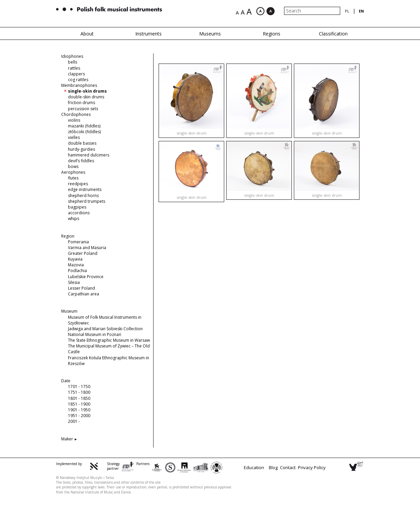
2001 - (74, 421)
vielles (74, 137)
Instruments (148, 34)
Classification (333, 34)
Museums (210, 34)
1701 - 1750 (79, 386)
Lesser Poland (81, 288)
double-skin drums (86, 97)
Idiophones (72, 56)
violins (74, 120)
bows (73, 166)
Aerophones (73, 172)
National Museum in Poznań (95, 334)
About (87, 34)
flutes (73, 178)
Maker (67, 439)
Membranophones (79, 85)
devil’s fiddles (81, 161)
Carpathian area (84, 294)
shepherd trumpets (87, 201)
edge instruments (85, 189)
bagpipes (77, 207)
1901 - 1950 (79, 410)
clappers (76, 74)
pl (347, 11)
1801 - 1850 (79, 398)
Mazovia (76, 265)
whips (74, 219)
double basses (82, 143)
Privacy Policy (312, 467)
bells (73, 62)
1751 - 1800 (79, 392)
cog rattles (78, 80)
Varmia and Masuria (87, 248)
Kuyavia (75, 259)
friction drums (81, 103)
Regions (272, 34)
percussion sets (83, 109)
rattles (74, 68)
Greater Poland (83, 253)
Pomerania (78, 242)
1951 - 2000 (79, 416)
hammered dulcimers (89, 155)
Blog (273, 467)
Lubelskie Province (86, 277)
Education (254, 467)
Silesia (74, 282)
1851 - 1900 (79, 404)
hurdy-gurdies (81, 149)
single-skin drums (87, 91)
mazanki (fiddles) (84, 126)
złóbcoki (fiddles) (84, 132)
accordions (79, 213)
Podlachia (77, 271)
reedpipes (78, 184)
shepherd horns (83, 196)
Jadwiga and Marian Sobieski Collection (105, 329)
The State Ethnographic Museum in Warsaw (109, 340)
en (361, 11)
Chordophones (76, 114)
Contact (288, 467)
